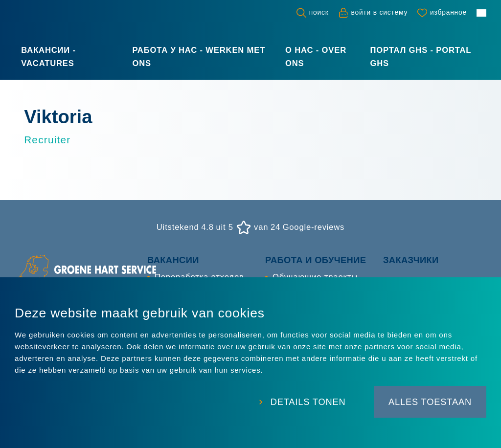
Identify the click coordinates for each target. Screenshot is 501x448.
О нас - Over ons (316, 57)
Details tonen (306, 403)
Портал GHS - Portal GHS (421, 57)
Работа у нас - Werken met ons (199, 57)
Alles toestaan (430, 403)
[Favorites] (442, 13)
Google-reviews (313, 228)
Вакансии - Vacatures (48, 57)
